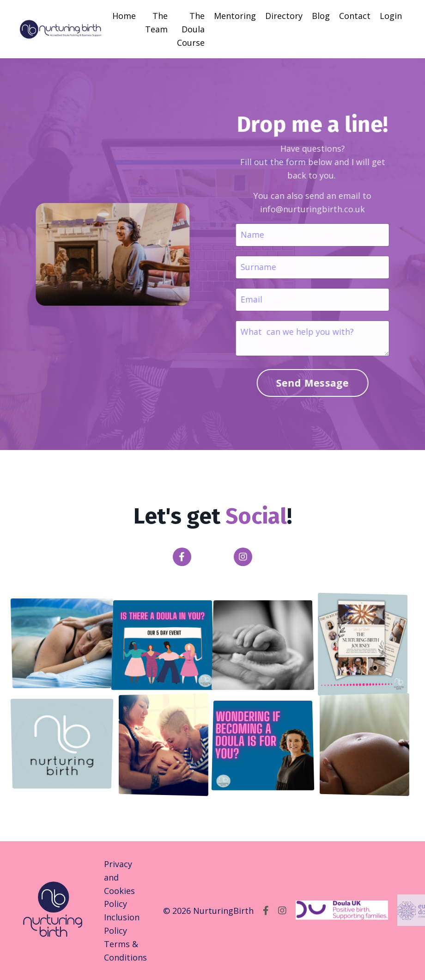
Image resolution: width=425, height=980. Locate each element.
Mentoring (235, 16)
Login (391, 16)
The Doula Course (191, 29)
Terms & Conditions (125, 951)
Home (124, 16)
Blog (321, 16)
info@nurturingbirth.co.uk (309, 209)
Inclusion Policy (122, 924)
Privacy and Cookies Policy (119, 884)
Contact (355, 16)
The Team (156, 22)
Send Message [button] (309, 383)
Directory (284, 16)
